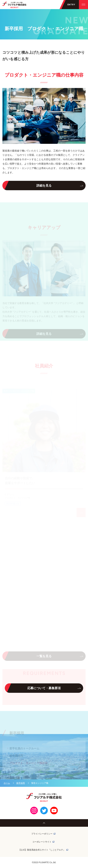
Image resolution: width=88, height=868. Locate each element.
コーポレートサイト (42, 842)
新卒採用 (21, 783)
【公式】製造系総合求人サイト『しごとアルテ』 (42, 850)
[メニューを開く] (69, 5)
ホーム (7, 783)
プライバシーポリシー (42, 834)
